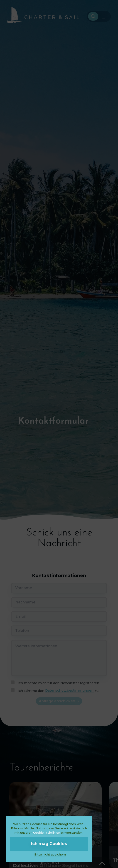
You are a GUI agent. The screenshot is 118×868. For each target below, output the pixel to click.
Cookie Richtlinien (47, 833)
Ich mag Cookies (49, 844)
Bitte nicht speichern (50, 854)
